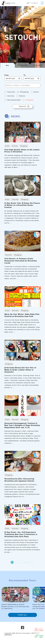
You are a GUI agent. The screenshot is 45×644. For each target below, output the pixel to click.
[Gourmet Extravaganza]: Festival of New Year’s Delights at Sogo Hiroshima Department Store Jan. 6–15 (22, 425)
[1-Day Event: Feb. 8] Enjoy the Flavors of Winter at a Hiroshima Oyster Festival (22, 205)
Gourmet (15, 199)
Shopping (24, 146)
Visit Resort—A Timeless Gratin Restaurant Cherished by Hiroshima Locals (21, 261)
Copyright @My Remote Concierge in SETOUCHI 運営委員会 (22, 634)
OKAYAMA (38, 65)
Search (23, 106)
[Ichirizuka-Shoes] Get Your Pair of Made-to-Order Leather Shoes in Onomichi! (20, 370)
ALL (7, 65)
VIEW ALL (22, 615)
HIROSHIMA (23, 65)
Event (7, 146)
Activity (15, 146)
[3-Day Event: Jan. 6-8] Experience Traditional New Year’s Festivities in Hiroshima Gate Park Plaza (21, 534)
